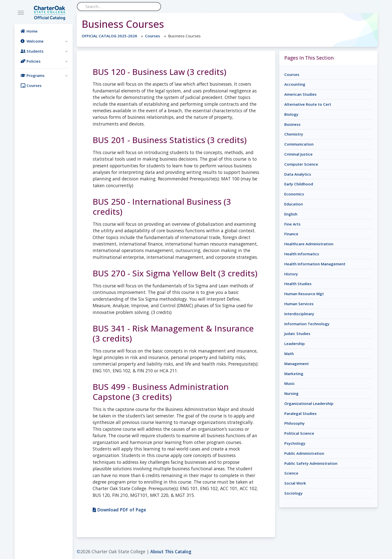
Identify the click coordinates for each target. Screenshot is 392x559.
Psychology (295, 443)
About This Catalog (171, 551)
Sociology (293, 493)
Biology (291, 114)
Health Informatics (302, 254)
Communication (299, 144)
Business (292, 124)
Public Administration (304, 453)
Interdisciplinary (299, 314)
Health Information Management (315, 264)
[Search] (119, 7)
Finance (291, 234)
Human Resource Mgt (304, 294)
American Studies (300, 94)
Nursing (291, 393)
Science (291, 473)
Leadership (295, 344)
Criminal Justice (298, 154)
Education (294, 204)
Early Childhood (299, 184)
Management (297, 364)
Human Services (299, 304)
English (291, 214)
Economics (294, 194)
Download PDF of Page (119, 510)
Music (290, 383)
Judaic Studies (297, 333)
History (291, 274)
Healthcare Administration (309, 244)
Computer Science (301, 164)
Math (289, 354)
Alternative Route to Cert (308, 104)
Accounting (295, 84)
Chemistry (294, 134)
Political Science (299, 433)
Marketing (294, 374)
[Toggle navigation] (21, 13)
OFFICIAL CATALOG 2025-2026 (109, 36)
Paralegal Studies (300, 413)
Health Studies (298, 284)
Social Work (295, 483)
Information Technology (307, 324)
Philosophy (294, 423)
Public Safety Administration (311, 463)
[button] (44, 41)
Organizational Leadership (309, 403)
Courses (153, 36)
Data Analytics (298, 174)
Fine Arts (292, 224)
